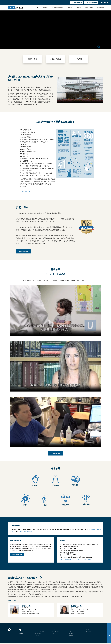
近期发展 (71, 636)
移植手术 (71, 632)
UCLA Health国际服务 (58, 8)
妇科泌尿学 (71, 634)
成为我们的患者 (38, 634)
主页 (38, 8)
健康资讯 (88, 630)
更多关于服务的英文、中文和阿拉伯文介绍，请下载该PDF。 (77, 560)
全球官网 (104, 2)
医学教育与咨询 (89, 8)
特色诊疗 (45, 8)
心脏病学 (54, 630)
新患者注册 (37, 636)
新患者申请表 (77, 2)
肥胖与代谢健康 (55, 632)
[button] (46, 8)
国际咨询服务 (101, 8)
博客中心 (79, 8)
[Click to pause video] (99, 47)
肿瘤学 (53, 634)
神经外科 (71, 630)
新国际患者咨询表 (17, 556)
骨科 (53, 636)
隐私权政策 (88, 632)
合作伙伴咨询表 (91, 2)
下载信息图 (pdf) (25, 193)
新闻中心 (70, 8)
